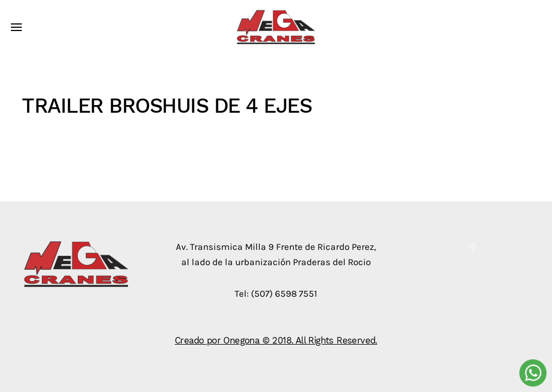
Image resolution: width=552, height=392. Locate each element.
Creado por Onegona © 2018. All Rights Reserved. (276, 341)
